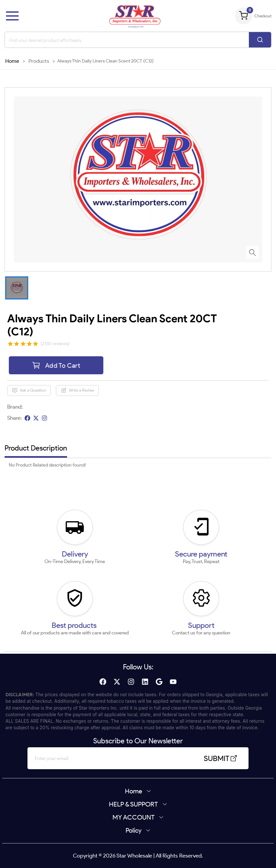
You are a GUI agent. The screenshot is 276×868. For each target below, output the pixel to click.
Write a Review (78, 390)
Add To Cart (56, 365)
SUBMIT (221, 758)
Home (12, 61)
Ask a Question (29, 390)
